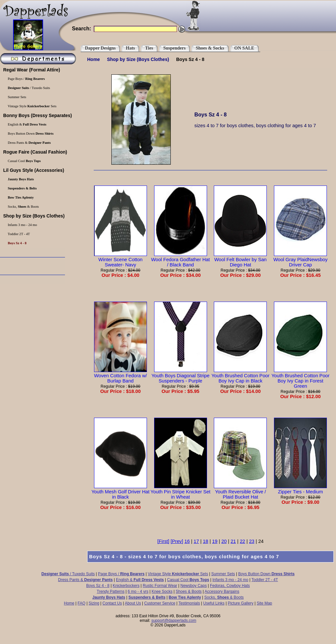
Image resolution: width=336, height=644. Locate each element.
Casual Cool (188, 580)
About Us (133, 603)
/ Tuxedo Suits (68, 574)
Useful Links (214, 603)
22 (242, 541)
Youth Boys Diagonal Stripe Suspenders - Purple (181, 376)
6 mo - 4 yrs (138, 592)
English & (140, 580)
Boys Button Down (266, 574)
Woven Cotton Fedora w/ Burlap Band (120, 376)
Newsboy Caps (194, 586)
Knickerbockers (126, 586)
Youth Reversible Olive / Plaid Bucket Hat (240, 492)
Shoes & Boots (189, 592)
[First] (163, 541)
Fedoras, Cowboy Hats (230, 586)
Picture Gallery (240, 603)
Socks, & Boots (224, 597)
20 (224, 541)
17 (196, 541)
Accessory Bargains (222, 592)
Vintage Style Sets (178, 574)
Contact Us (112, 603)
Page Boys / (121, 574)
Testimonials (189, 603)
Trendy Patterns (111, 592)
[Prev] (177, 541)
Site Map (264, 603)
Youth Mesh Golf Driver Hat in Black (120, 492)
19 (215, 541)
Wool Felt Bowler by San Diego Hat (240, 260)
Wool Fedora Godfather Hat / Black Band (181, 260)
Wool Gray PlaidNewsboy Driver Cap (300, 260)
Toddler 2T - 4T (265, 580)
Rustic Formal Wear (160, 586)
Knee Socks (162, 592)
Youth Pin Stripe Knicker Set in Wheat (181, 492)
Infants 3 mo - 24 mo (230, 580)
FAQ (82, 603)
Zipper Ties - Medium (300, 489)
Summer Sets (223, 574)
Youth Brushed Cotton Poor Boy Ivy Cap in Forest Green (300, 378)
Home (94, 59)
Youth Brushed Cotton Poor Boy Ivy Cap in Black (240, 376)
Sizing (94, 603)
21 (233, 541)
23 (252, 541)
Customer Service (160, 603)
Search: (81, 29)
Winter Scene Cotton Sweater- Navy (120, 260)
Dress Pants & (85, 580)
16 (187, 541)
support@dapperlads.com (174, 621)
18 (205, 541)
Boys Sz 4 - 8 (98, 586)
